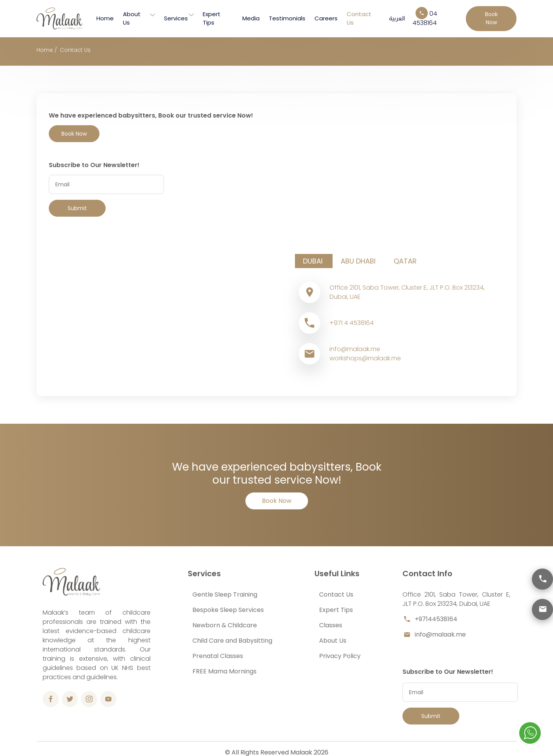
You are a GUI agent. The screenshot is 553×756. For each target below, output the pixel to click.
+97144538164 (430, 619)
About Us (132, 18)
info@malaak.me (434, 635)
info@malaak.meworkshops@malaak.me (365, 354)
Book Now (277, 501)
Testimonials (287, 18)
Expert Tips (212, 18)
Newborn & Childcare (225, 625)
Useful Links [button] (337, 574)
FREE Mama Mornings (224, 671)
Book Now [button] (491, 18)
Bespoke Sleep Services (228, 610)
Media (251, 18)
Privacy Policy (340, 656)
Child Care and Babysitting (232, 641)
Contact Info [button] (427, 574)
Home (105, 18)
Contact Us (359, 18)
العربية (397, 18)
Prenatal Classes (218, 656)
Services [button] (204, 574)
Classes (331, 625)
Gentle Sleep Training (225, 594)
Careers (326, 18)
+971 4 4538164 (352, 323)
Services (176, 18)
